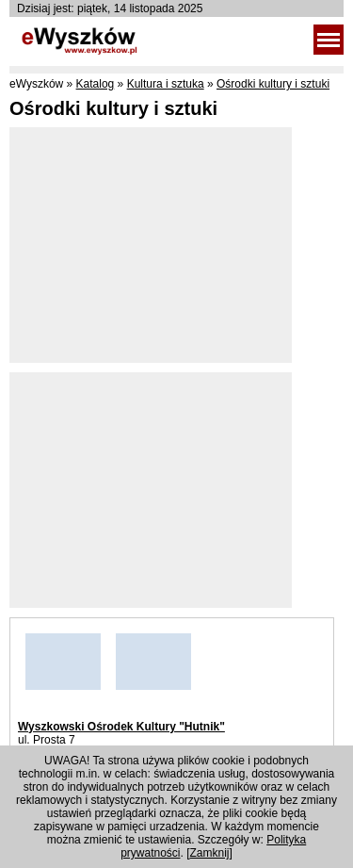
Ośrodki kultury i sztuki (273, 84)
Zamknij (210, 853)
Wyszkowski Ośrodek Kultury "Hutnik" (121, 727)
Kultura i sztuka (166, 84)
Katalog (96, 84)
